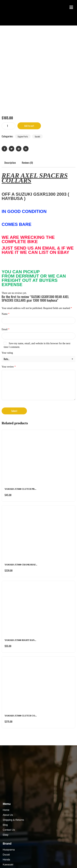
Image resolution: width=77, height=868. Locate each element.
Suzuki (37, 66)
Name (5, 244)
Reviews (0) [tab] (27, 93)
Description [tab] (10, 93)
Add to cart (29, 56)
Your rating (7, 283)
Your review (9, 297)
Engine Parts (23, 66)
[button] (71, 7)
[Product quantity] (9, 56)
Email (6, 259)
